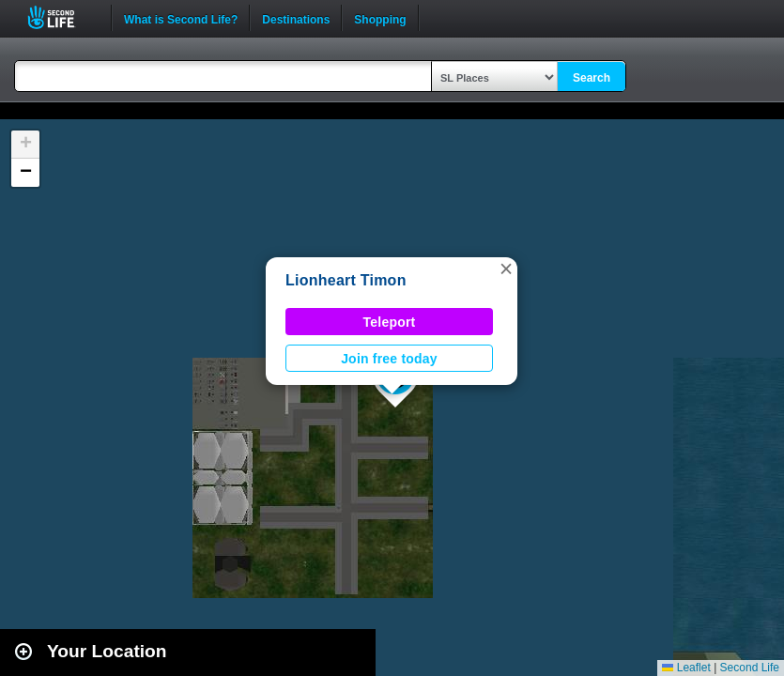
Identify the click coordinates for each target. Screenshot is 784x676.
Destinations (296, 18)
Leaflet (686, 668)
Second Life (61, 17)
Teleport (390, 322)
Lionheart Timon (346, 280)
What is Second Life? (181, 18)
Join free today (389, 359)
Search (592, 78)
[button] (506, 269)
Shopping (380, 18)
